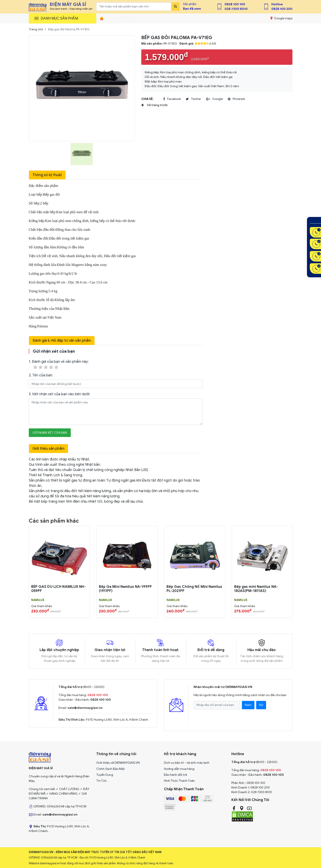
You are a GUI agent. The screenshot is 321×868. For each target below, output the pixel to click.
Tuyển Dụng (105, 775)
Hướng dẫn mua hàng (179, 769)
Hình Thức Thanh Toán (179, 781)
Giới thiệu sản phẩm (48, 449)
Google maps (281, 18)
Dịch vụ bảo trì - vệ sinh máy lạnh (187, 763)
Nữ (261, 705)
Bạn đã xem (192, 9)
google (214, 99)
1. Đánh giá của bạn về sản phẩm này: (59, 365)
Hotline (277, 4)
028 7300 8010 (236, 9)
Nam (248, 705)
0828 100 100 (235, 4)
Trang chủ (36, 29)
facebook (172, 99)
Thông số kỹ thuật (47, 175)
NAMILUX (38, 600)
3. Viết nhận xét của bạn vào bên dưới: (59, 394)
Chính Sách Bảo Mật (111, 769)
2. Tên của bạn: (41, 375)
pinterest (237, 99)
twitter (193, 99)
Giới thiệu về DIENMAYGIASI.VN (118, 763)
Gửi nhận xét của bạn (50, 433)
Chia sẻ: (147, 99)
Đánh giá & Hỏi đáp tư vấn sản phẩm (62, 341)
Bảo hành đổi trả (175, 775)
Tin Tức (102, 781)
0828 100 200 (282, 9)
